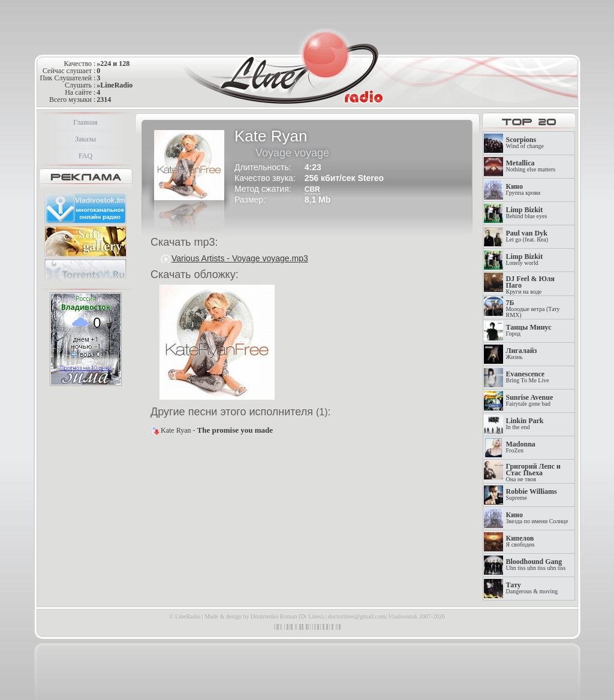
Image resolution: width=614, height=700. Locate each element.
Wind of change (525, 143)
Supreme (532, 495)
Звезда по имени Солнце (537, 518)
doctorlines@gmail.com (357, 616)
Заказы (85, 139)
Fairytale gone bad (530, 401)
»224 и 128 (113, 64)
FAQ (85, 156)
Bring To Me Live (528, 377)
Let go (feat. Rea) (527, 236)
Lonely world (525, 260)
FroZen (521, 447)
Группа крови (523, 190)
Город (529, 331)
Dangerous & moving (532, 588)
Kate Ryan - (217, 430)
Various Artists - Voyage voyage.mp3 (240, 258)
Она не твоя (533, 473)
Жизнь (522, 354)
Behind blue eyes (527, 213)
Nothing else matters (531, 166)
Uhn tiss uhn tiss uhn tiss (536, 565)
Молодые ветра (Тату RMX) (533, 309)
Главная (85, 122)
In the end (525, 424)
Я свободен (520, 541)
